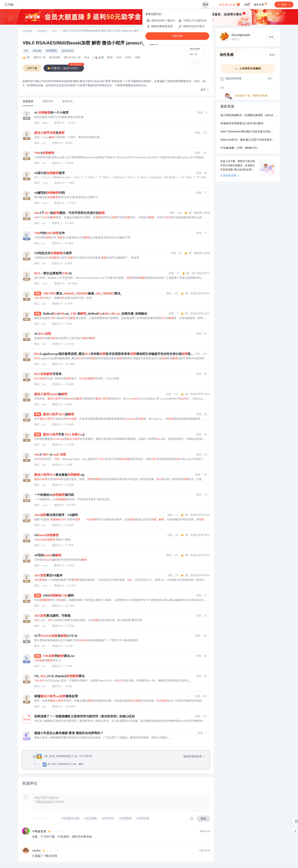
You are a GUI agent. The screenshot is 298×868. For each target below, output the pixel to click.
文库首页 (28, 31)
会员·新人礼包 (229, 4)
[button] (205, 90)
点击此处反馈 (230, 176)
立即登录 (177, 36)
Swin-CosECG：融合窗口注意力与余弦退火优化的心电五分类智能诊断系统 (248, 140)
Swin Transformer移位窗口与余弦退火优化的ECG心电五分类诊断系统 (248, 132)
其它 (55, 31)
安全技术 (42, 31)
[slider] (40, 819)
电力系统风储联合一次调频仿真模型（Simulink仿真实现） (248, 116)
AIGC (128, 58)
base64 (37, 51)
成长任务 (261, 4)
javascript (68, 51)
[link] (28, 31)
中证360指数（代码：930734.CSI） (240, 148)
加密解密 (52, 51)
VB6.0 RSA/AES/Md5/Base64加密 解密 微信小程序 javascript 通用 (90, 44)
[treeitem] (119, 760)
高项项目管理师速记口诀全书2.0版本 (242, 124)
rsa (26, 51)
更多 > (273, 55)
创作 (284, 5)
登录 (205, 5)
